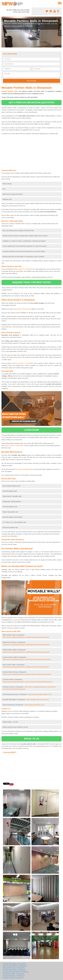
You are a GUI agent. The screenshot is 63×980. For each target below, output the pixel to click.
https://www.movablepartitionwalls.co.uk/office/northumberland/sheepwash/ (26, 637)
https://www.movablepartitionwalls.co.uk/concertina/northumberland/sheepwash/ (28, 682)
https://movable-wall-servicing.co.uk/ (38, 700)
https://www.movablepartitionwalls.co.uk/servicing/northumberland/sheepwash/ (27, 674)
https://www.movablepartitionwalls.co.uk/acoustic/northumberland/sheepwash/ (27, 659)
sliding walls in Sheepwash (21, 309)
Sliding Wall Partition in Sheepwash (14, 968)
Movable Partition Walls (10, 91)
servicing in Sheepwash (23, 469)
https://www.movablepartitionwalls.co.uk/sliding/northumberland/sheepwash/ (26, 645)
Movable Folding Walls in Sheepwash (14, 970)
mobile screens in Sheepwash (14, 446)
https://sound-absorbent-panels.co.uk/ (40, 694)
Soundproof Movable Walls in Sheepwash (16, 972)
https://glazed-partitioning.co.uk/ (34, 705)
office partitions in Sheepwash (24, 269)
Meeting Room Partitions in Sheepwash (15, 966)
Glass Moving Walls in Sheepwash (13, 974)
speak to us (32, 739)
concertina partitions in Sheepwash (22, 363)
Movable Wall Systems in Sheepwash (14, 964)
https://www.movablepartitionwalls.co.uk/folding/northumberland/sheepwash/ (26, 652)
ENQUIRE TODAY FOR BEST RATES (32, 282)
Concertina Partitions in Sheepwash (14, 976)
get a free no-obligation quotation (31, 102)
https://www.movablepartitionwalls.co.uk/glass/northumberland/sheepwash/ (26, 667)
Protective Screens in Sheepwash (13, 978)
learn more (32, 430)
